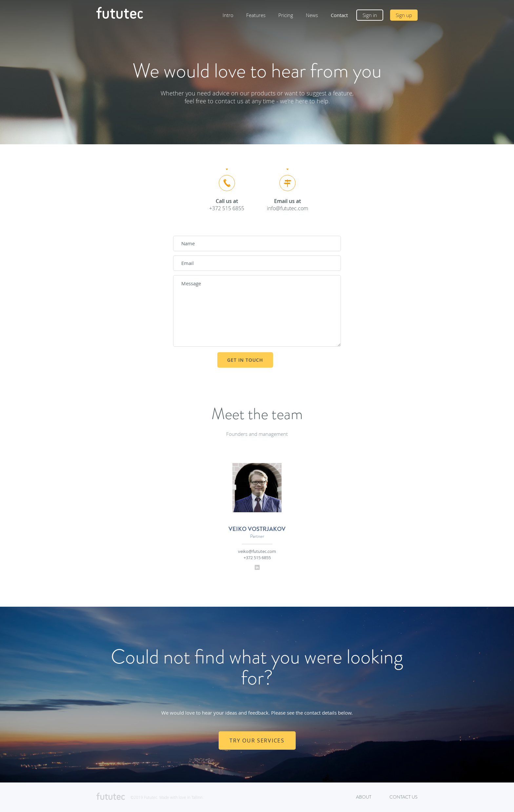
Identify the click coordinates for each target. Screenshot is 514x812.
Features (256, 15)
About (364, 797)
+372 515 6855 (257, 558)
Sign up (404, 15)
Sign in (370, 15)
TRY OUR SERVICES (257, 741)
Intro (228, 15)
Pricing (286, 15)
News (312, 15)
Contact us (404, 797)
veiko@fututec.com (257, 551)
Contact (339, 15)
